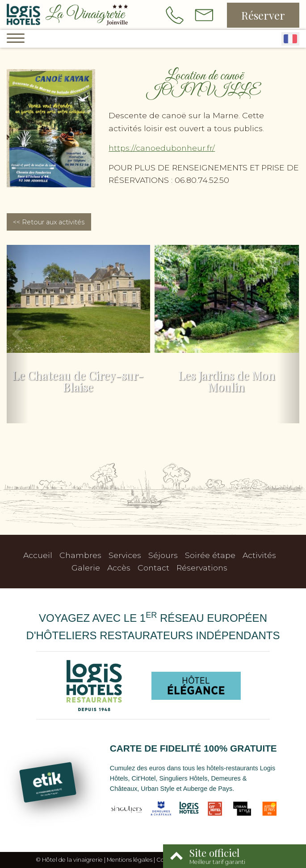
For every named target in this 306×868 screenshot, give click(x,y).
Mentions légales (130, 860)
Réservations (202, 568)
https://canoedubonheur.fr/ (162, 148)
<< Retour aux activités (49, 222)
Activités (259, 555)
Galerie (86, 568)
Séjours (163, 555)
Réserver (263, 15)
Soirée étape (210, 555)
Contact (153, 568)
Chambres (80, 555)
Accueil (38, 555)
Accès (119, 568)
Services (125, 555)
